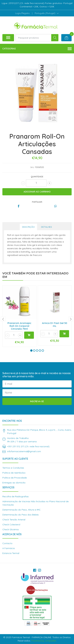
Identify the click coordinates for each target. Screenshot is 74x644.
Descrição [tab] (28, 227)
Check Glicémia (11, 529)
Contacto (7, 543)
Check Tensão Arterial (14, 520)
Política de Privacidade (15, 478)
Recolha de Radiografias (16, 496)
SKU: (32, 167)
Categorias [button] (37, 49)
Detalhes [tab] (46, 227)
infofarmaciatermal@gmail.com (24, 451)
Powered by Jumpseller (44, 641)
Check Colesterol (11, 525)
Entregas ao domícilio (14, 483)
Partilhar (37, 202)
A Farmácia (9, 548)
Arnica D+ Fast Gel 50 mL (55, 324)
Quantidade (37, 177)
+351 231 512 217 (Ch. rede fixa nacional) (28, 446)
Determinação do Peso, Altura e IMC (21, 510)
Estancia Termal (11, 553)
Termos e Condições (13, 468)
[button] (47, 13)
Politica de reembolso (14, 473)
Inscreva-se (37, 401)
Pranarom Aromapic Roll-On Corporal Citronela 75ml (19, 326)
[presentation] (3, 319)
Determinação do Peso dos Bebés (21, 515)
